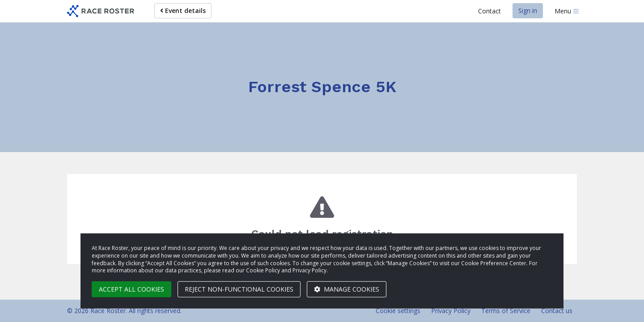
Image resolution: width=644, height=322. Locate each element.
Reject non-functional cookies (239, 289)
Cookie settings (398, 311)
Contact (489, 11)
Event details (183, 11)
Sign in (528, 11)
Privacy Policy (451, 311)
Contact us (557, 311)
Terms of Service (506, 311)
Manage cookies (347, 289)
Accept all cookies (131, 289)
